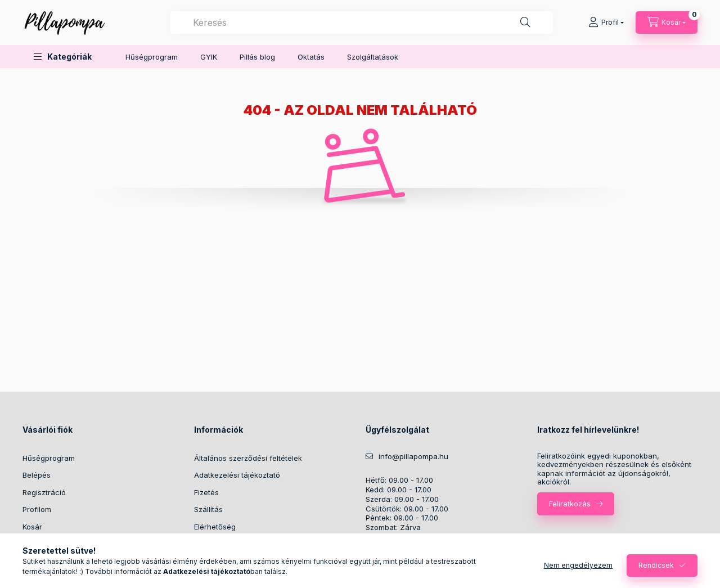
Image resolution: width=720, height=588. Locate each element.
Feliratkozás (570, 504)
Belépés (37, 475)
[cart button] (667, 23)
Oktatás (311, 57)
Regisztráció (44, 492)
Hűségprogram (152, 57)
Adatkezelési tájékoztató (237, 475)
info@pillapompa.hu (413, 457)
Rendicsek (656, 565)
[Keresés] (525, 23)
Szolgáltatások (373, 57)
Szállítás (208, 509)
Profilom (37, 509)
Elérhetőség (215, 527)
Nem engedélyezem (578, 565)
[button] (63, 57)
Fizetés (206, 492)
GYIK (209, 57)
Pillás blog (257, 57)
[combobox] (362, 23)
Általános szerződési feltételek (248, 458)
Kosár (32, 527)
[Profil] (606, 23)
